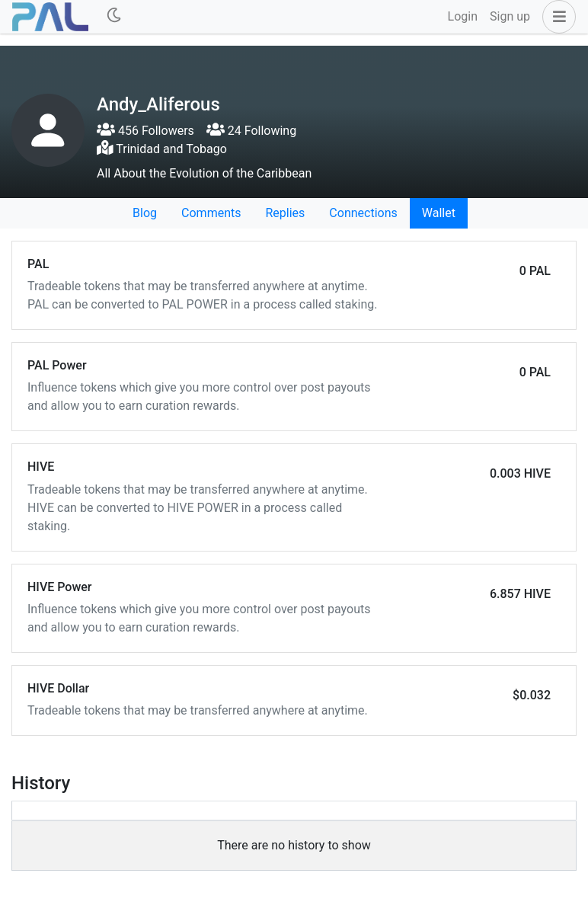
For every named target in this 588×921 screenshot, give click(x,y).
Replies (285, 213)
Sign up (510, 16)
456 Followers (145, 131)
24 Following (251, 131)
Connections (363, 213)
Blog (145, 213)
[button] (556, 17)
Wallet (439, 213)
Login (463, 16)
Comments (211, 213)
